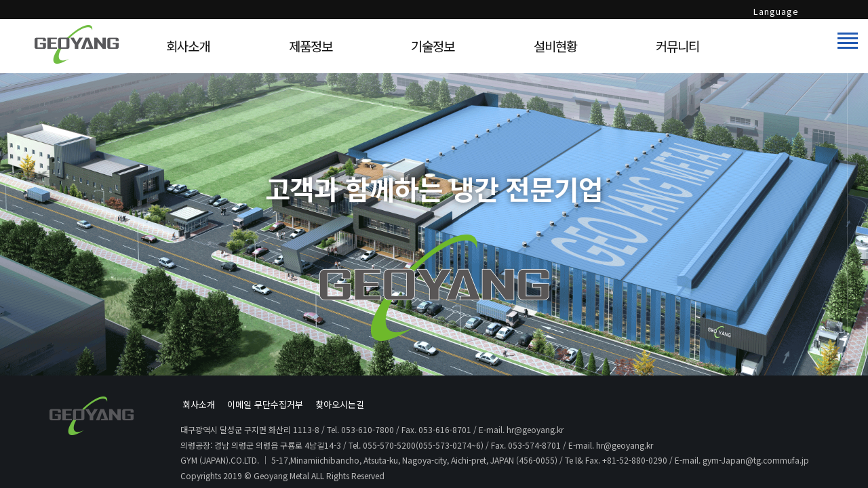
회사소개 (188, 46)
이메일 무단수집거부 (265, 404)
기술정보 (433, 46)
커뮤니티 (677, 46)
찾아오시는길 (340, 404)
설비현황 (555, 46)
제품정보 (311, 46)
